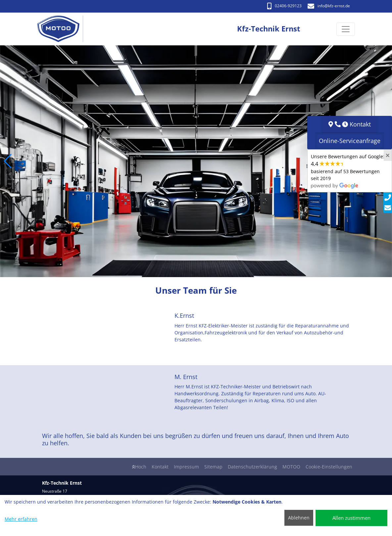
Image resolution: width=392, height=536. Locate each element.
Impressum (186, 467)
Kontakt (160, 467)
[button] (8, 161)
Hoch (139, 467)
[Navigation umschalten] (346, 29)
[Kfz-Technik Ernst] (62, 29)
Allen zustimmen (351, 518)
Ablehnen (299, 518)
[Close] (388, 155)
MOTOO (291, 467)
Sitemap (213, 467)
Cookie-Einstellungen (329, 467)
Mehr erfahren (21, 519)
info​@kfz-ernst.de (329, 6)
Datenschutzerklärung (252, 467)
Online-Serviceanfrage (350, 141)
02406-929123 (284, 6)
